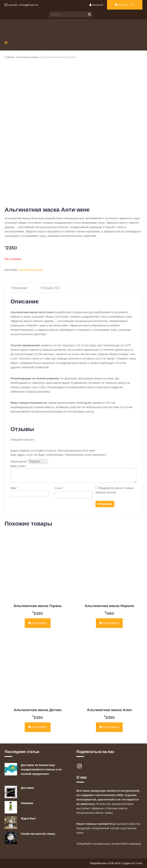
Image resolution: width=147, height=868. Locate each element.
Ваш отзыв (19, 466)
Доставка (27, 788)
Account (96, 5)
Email (59, 488)
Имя (14, 488)
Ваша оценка (20, 462)
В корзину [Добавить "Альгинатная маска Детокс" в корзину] (38, 727)
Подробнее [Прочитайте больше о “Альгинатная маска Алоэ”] (109, 727)
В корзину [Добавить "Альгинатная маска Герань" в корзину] (38, 623)
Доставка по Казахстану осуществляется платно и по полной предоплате (41, 769)
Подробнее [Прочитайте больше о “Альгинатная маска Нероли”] (109, 623)
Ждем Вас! (28, 818)
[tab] (19, 288)
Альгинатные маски (27, 57)
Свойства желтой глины (38, 834)
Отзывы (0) (50, 288)
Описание (19, 288)
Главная (9, 57)
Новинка (27, 803)
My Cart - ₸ (125, 5)
